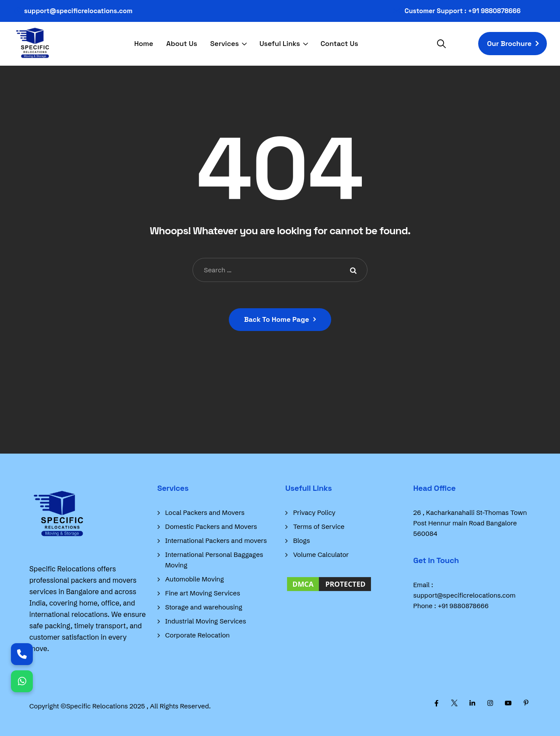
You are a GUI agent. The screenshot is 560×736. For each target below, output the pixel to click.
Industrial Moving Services (206, 621)
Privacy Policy (314, 512)
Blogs (301, 541)
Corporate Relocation (198, 635)
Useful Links (280, 44)
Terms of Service (319, 526)
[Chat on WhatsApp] (22, 681)
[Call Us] (22, 654)
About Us (182, 44)
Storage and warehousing (204, 607)
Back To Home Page (277, 319)
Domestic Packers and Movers (211, 526)
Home (144, 44)
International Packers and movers (216, 541)
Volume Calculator (321, 555)
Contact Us (339, 44)
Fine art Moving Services (203, 593)
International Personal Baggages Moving (214, 560)
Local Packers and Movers (205, 512)
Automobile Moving (195, 579)
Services (225, 44)
